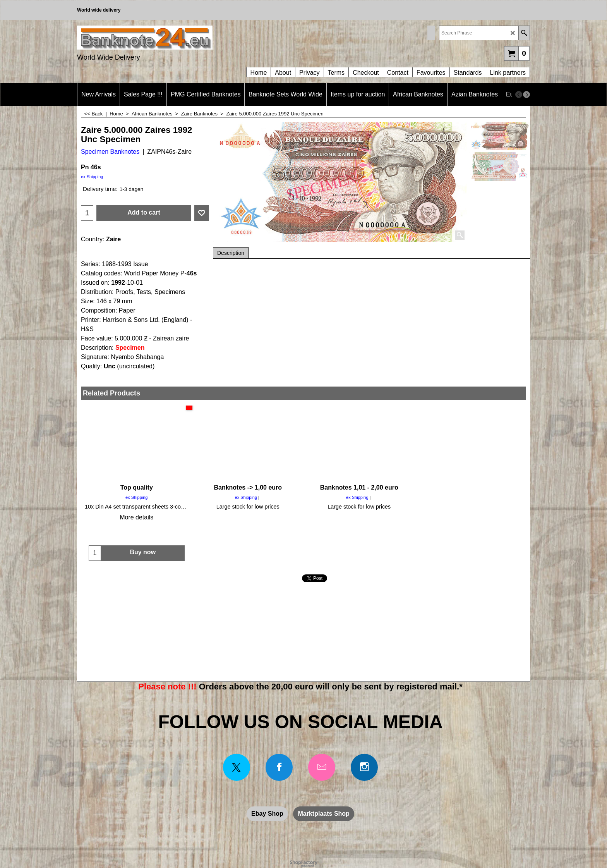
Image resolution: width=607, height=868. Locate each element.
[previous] (519, 95)
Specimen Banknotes (110, 152)
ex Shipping (92, 177)
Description (231, 253)
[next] (526, 95)
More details (136, 517)
